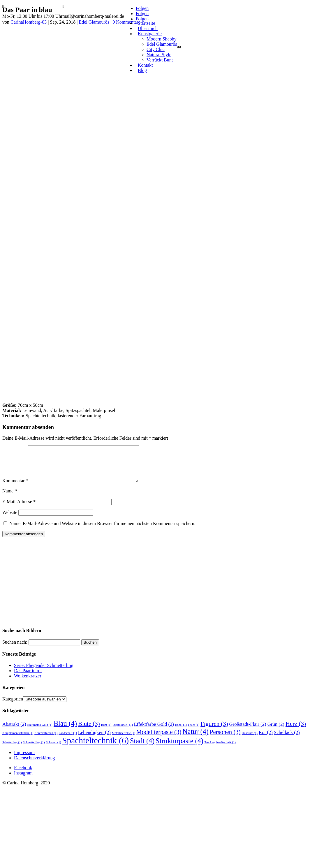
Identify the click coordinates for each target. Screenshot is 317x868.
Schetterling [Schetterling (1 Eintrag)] (12, 749)
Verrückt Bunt (160, 60)
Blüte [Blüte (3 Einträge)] (89, 731)
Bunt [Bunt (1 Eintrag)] (106, 732)
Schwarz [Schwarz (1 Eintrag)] (53, 749)
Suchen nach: (15, 649)
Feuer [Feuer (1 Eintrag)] (194, 732)
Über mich (148, 28)
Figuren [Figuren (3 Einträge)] (214, 731)
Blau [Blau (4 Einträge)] (65, 730)
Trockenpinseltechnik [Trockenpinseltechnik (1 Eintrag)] (220, 749)
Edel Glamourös (162, 44)
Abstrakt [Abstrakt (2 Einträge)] (14, 731)
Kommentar (15, 488)
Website (10, 519)
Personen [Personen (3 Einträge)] (225, 739)
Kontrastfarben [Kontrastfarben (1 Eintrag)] (46, 740)
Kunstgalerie (150, 34)
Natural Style (159, 55)
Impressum (24, 759)
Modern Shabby (162, 39)
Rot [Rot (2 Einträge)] (266, 739)
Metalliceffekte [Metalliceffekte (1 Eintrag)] (124, 740)
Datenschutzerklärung (34, 765)
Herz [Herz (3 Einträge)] (296, 731)
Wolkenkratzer (28, 683)
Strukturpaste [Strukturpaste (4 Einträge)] (179, 748)
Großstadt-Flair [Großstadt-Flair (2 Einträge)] (248, 731)
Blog (142, 70)
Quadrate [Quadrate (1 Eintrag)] (250, 740)
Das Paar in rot (28, 678)
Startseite (147, 23)
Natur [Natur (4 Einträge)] (196, 738)
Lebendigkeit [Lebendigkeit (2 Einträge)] (94, 739)
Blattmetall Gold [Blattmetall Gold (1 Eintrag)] (40, 732)
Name (10, 498)
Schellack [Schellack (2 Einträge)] (287, 739)
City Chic (156, 49)
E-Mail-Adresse (19, 509)
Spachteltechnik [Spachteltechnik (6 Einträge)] (95, 747)
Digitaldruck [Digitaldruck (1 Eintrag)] (123, 732)
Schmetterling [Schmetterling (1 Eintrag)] (34, 749)
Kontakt (145, 65)
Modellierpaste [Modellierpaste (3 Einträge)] (159, 739)
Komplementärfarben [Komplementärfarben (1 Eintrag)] (18, 740)
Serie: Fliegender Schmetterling (44, 672)
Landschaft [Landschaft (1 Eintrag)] (68, 740)
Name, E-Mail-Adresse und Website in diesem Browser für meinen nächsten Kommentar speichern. (102, 530)
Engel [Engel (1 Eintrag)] (181, 732)
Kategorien (13, 706)
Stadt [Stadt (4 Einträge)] (142, 748)
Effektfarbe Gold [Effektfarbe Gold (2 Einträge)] (154, 731)
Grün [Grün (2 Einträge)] (276, 731)
